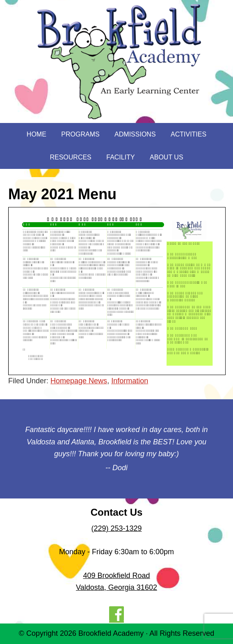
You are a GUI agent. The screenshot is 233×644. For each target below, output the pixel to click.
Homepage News (79, 381)
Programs (80, 134)
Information (130, 381)
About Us (167, 157)
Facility (120, 157)
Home (37, 134)
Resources (70, 157)
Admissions (135, 134)
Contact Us (117, 512)
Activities (188, 134)
